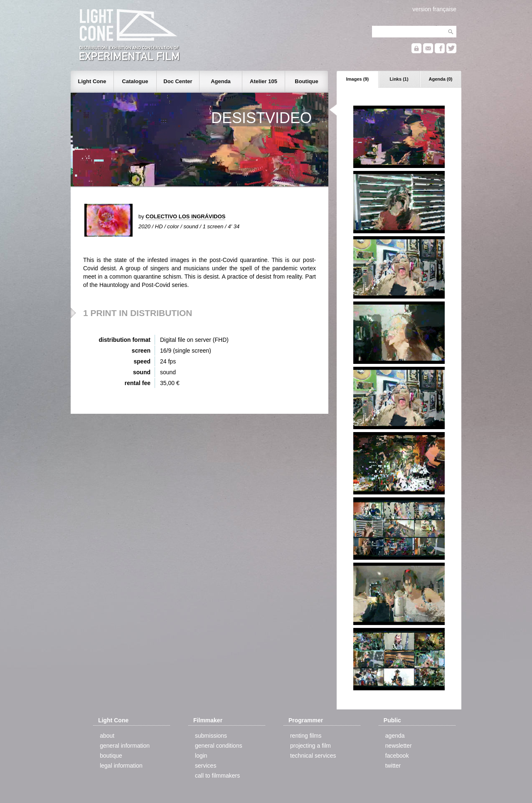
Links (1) (399, 79)
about (107, 736)
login (201, 756)
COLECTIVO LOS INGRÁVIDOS (185, 216)
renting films (306, 736)
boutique (111, 756)
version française (434, 9)
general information (125, 746)
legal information (121, 766)
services (206, 766)
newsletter (399, 746)
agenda (395, 736)
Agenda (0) (441, 79)
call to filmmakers (217, 776)
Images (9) (357, 79)
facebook (397, 756)
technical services (313, 756)
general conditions (219, 746)
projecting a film (310, 746)
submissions (211, 736)
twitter (393, 766)
